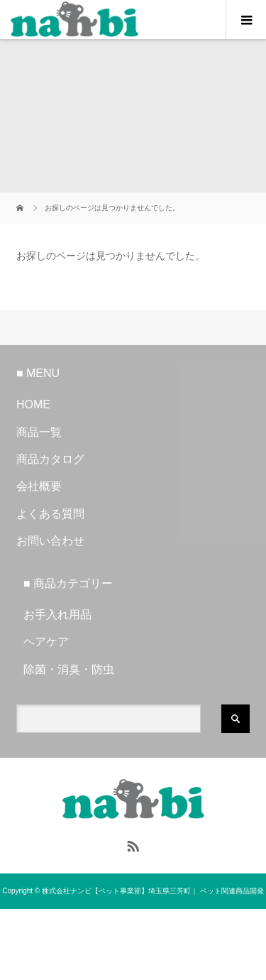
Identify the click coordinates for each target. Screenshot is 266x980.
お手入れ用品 (57, 615)
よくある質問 (50, 514)
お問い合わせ (50, 541)
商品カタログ (50, 459)
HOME (33, 404)
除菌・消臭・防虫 (69, 669)
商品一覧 (39, 432)
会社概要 (39, 486)
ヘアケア (46, 642)
